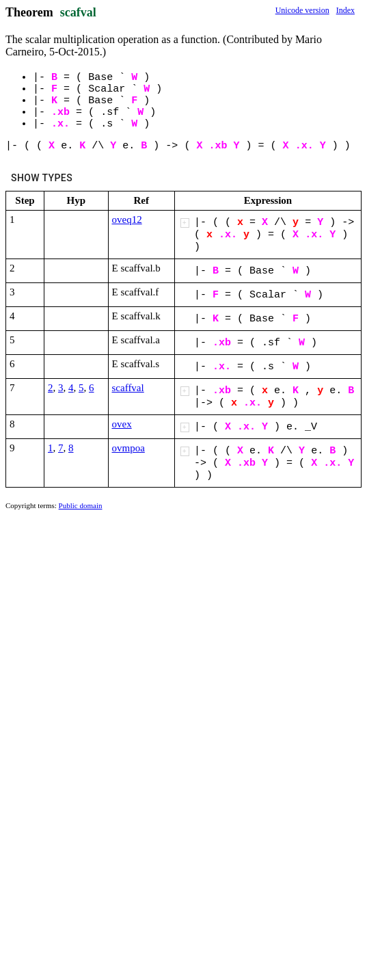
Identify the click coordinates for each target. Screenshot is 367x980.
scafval (78, 12)
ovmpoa (128, 448)
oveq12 (127, 220)
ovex (122, 424)
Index (345, 10)
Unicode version (302, 10)
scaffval (128, 388)
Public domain (81, 505)
